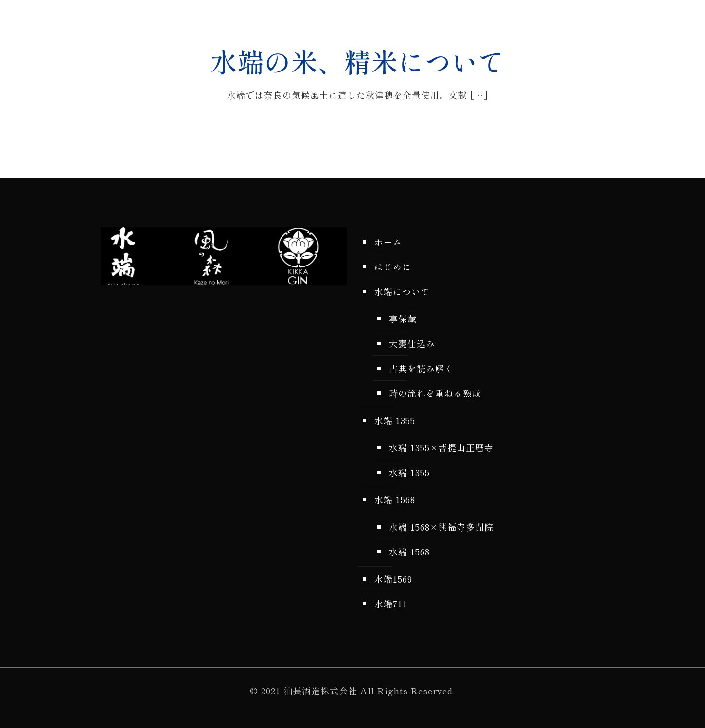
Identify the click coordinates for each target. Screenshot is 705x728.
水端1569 (393, 579)
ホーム (388, 242)
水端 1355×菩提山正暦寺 (441, 447)
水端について (402, 291)
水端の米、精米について (358, 61)
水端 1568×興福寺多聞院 (441, 527)
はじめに (393, 266)
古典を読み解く (421, 368)
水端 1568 (395, 499)
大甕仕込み (412, 343)
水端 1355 (395, 420)
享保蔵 (403, 319)
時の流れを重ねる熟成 (435, 393)
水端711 (391, 604)
